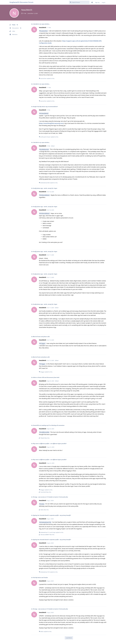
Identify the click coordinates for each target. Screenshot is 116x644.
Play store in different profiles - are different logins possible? (50, 444)
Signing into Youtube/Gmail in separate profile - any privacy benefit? (52, 515)
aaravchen (44, 31)
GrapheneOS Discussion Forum (21, 2)
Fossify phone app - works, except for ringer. (45, 188)
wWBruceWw (45, 432)
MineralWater (45, 195)
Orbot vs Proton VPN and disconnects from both (46, 377)
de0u (43, 504)
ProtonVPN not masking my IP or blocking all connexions (49, 425)
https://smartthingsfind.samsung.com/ (51, 123)
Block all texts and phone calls (41, 337)
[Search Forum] (79, 2)
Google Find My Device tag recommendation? (45, 107)
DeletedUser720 (46, 522)
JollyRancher (45, 149)
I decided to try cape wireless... (41, 24)
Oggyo (43, 343)
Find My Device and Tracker (40, 578)
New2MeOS (45, 113)
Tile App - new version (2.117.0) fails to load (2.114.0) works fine (50, 497)
